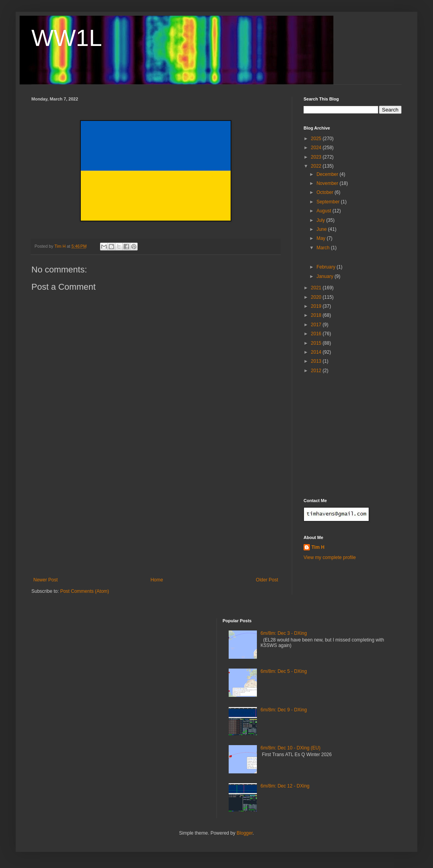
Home (157, 580)
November (328, 183)
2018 (317, 315)
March (324, 248)
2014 (317, 352)
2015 (317, 343)
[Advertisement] (156, 518)
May (322, 238)
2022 (317, 166)
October (326, 192)
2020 (317, 297)
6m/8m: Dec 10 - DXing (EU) (290, 748)
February (327, 267)
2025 (317, 139)
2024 (317, 148)
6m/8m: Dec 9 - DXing (284, 710)
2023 (317, 157)
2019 (317, 306)
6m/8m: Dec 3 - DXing (284, 633)
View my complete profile (330, 557)
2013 (317, 361)
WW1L (67, 38)
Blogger (245, 833)
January (326, 276)
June (322, 229)
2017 (317, 325)
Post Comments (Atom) (85, 591)
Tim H (318, 547)
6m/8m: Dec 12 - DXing (285, 786)
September (329, 202)
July (321, 220)
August (325, 211)
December (328, 174)
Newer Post (45, 580)
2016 (317, 334)
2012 (317, 371)
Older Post (267, 580)
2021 (317, 288)
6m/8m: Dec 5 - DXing (284, 671)
